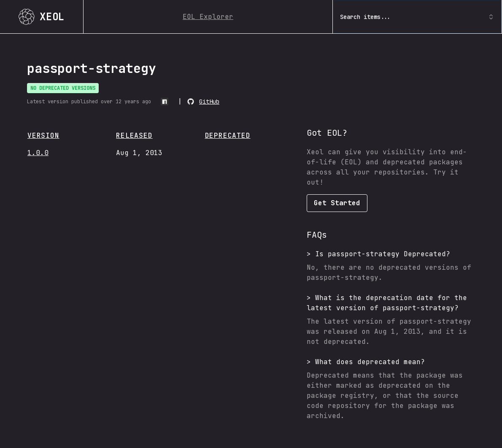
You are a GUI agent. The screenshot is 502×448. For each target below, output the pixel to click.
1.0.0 (38, 153)
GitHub (209, 102)
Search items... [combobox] (417, 17)
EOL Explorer (208, 17)
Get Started (337, 203)
